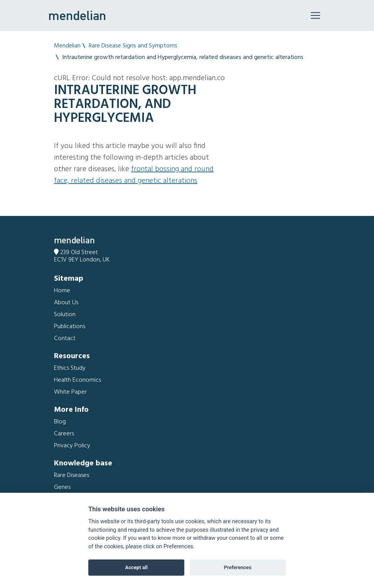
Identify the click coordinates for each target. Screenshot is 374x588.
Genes (62, 487)
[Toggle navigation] (315, 15)
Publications (70, 327)
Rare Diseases (72, 475)
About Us (66, 303)
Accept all (136, 567)
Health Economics (77, 380)
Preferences (238, 567)
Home (62, 291)
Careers (64, 434)
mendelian (77, 15)
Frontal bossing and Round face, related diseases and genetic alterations (134, 175)
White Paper (70, 392)
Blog (60, 422)
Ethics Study (70, 368)
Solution (65, 315)
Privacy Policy (72, 446)
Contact (65, 339)
